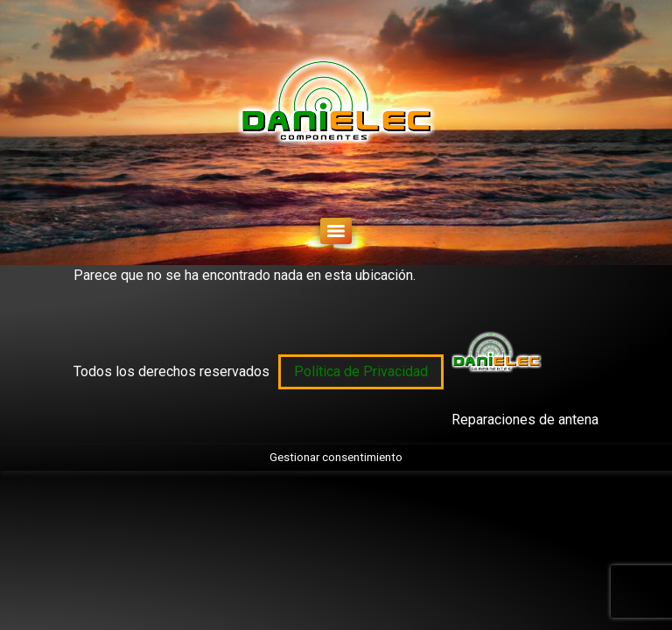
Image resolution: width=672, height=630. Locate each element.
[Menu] (336, 231)
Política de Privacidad (361, 371)
